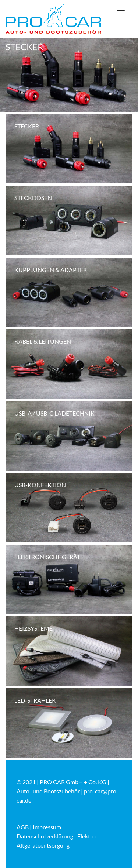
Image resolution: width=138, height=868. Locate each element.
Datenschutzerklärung (45, 836)
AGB (23, 827)
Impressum (47, 827)
